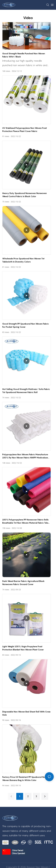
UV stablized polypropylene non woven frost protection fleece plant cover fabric (25, 130)
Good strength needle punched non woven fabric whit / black (24, 55)
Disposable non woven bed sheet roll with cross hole (26, 713)
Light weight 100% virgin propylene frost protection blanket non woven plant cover (23, 648)
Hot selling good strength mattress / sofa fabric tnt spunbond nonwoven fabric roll (26, 391)
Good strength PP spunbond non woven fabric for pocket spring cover (26, 325)
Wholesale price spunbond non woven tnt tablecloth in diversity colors (23, 260)
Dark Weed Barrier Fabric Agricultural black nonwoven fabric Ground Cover (23, 583)
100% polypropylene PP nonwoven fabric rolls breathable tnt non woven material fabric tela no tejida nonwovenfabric (25, 521)
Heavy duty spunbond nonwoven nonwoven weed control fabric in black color (24, 195)
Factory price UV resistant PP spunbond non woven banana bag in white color (24, 779)
